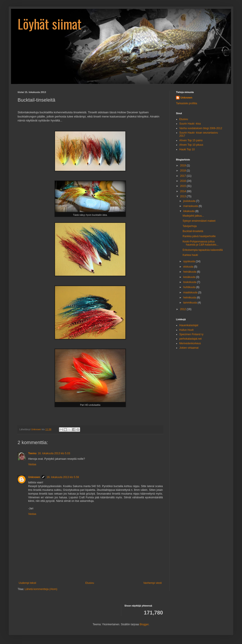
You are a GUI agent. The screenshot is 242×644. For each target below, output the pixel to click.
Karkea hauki (190, 255)
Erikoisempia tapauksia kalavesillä (203, 250)
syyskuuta (190, 261)
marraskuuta (191, 206)
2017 (183, 176)
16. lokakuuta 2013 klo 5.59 (63, 477)
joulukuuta (190, 201)
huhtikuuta (190, 287)
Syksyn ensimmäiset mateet (199, 221)
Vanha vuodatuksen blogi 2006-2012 (201, 128)
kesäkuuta (190, 277)
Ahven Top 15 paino (191, 140)
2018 (183, 171)
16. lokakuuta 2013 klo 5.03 (54, 453)
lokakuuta (189, 211)
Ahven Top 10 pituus (191, 145)
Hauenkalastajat (189, 325)
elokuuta (189, 267)
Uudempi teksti (27, 583)
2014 (183, 191)
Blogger (144, 624)
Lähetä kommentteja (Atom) (41, 589)
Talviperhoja (190, 226)
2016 (183, 181)
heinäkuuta (190, 272)
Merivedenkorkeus (190, 343)
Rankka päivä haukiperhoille (199, 236)
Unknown (34, 477)
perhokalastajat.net (190, 339)
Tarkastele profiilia (187, 103)
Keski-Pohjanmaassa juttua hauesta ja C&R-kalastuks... (201, 243)
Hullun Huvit (186, 330)
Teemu (32, 453)
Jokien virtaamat (189, 348)
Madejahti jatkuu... (193, 216)
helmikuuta (190, 298)
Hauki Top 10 (187, 149)
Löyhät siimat (50, 23)
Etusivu (90, 583)
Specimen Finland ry (191, 334)
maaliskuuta (191, 292)
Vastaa (32, 464)
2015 (183, 186)
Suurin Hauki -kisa (190, 124)
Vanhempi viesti (152, 583)
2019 (183, 166)
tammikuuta (190, 303)
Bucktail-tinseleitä (193, 231)
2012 (183, 309)
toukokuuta (190, 282)
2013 (183, 196)
